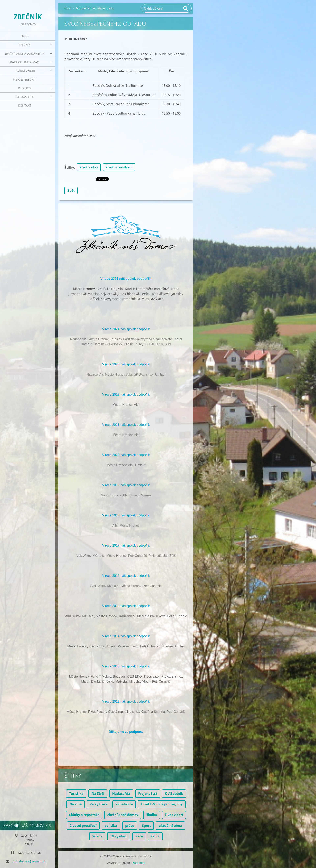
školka (152, 815)
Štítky (69, 167)
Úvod (25, 36)
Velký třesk (99, 804)
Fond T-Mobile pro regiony (162, 804)
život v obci (89, 167)
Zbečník (25, 45)
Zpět (71, 190)
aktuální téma (170, 826)
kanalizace (124, 804)
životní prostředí (119, 167)
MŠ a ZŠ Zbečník (25, 79)
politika (111, 826)
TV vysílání (119, 836)
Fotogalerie (25, 97)
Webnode (139, 863)
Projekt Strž (148, 794)
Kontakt (25, 105)
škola (155, 836)
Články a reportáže (84, 815)
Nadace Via (121, 794)
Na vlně (75, 804)
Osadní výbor (25, 71)
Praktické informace (25, 62)
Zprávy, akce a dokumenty (25, 53)
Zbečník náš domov (123, 815)
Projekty (25, 88)
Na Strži (98, 794)
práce (130, 826)
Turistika (76, 794)
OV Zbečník (174, 794)
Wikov (97, 836)
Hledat (186, 8)
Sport (146, 826)
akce (139, 836)
